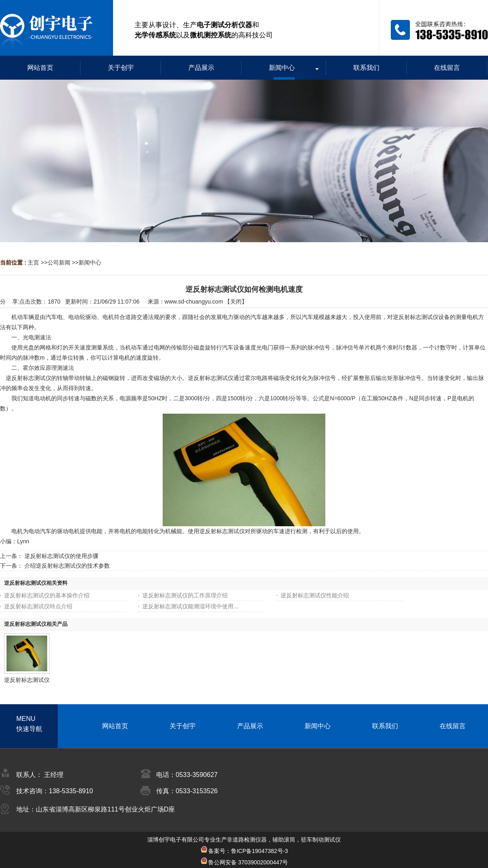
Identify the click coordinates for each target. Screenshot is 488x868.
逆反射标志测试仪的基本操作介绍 (47, 595)
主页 (33, 263)
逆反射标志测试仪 (27, 680)
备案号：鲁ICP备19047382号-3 (244, 851)
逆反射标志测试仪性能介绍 (315, 595)
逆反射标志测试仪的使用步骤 (61, 556)
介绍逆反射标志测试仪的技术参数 (67, 566)
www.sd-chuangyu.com (194, 302)
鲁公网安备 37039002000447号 (244, 862)
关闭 (236, 302)
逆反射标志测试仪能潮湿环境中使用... (190, 606)
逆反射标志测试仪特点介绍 (38, 606)
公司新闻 (59, 263)
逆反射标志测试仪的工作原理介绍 (185, 595)
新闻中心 (90, 263)
